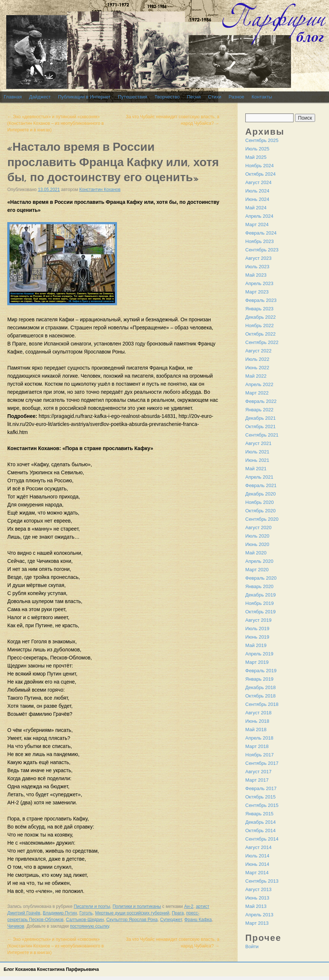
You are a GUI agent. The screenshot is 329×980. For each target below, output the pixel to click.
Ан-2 (189, 906)
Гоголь (86, 913)
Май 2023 (256, 275)
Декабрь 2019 (260, 595)
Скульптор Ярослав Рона (132, 920)
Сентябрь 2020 (262, 519)
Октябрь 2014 (260, 831)
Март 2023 (257, 292)
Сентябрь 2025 (262, 140)
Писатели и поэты (92, 906)
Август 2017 (258, 772)
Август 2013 (258, 889)
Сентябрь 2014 (262, 839)
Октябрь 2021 (260, 427)
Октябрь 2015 (260, 797)
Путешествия (132, 97)
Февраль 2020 (261, 578)
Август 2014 (258, 847)
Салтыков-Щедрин (85, 920)
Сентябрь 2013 (262, 881)
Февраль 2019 (261, 671)
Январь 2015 (259, 814)
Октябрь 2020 (260, 511)
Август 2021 (258, 443)
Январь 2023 (259, 309)
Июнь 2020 (257, 544)
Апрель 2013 (259, 915)
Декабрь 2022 (260, 317)
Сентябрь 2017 (262, 763)
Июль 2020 (257, 536)
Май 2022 (256, 376)
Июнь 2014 (257, 864)
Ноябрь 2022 (260, 326)
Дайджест (40, 97)
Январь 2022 (259, 410)
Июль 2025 (257, 149)
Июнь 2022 (257, 368)
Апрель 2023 (259, 283)
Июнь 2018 (257, 721)
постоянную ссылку (89, 926)
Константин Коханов (100, 190)
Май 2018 (256, 730)
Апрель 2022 (259, 384)
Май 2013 (256, 906)
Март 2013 (257, 923)
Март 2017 (257, 780)
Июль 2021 (257, 452)
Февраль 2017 (261, 788)
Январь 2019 (259, 679)
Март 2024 (257, 225)
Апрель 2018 (259, 738)
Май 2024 (256, 208)
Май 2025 (256, 157)
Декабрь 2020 (260, 494)
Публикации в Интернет (84, 97)
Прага (178, 913)
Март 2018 (257, 746)
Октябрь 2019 (260, 612)
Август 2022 (258, 351)
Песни (194, 97)
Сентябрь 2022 (262, 342)
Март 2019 (257, 662)
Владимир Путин (60, 913)
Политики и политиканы (137, 906)
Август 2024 (258, 182)
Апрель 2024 (259, 216)
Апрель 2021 (259, 477)
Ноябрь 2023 (260, 241)
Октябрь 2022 (260, 334)
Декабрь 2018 (260, 687)
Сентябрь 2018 (262, 704)
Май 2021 (256, 469)
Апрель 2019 (259, 654)
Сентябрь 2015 (262, 805)
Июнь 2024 (257, 199)
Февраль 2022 (261, 401)
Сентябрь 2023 (262, 250)
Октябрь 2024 (260, 174)
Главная (13, 97)
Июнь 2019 (257, 637)
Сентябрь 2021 (262, 435)
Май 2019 (256, 645)
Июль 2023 (257, 267)
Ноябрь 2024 (260, 166)
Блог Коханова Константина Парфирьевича (51, 969)
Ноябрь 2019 (260, 603)
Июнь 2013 (257, 898)
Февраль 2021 (261, 485)
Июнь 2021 (257, 460)
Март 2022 (257, 393)
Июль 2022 (257, 359)
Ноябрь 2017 (260, 755)
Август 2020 (258, 528)
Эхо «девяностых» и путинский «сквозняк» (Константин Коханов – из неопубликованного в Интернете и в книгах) (56, 123)
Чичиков (16, 926)
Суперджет (171, 920)
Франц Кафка (198, 920)
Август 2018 (258, 713)
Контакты (262, 97)
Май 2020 (256, 553)
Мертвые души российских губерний (132, 913)
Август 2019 (258, 620)
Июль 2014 (257, 856)
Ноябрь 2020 (260, 502)
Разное (236, 97)
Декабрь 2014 (260, 822)
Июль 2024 (257, 191)
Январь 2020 (259, 586)
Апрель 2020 (259, 561)
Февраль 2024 (261, 233)
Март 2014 (257, 873)
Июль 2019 (257, 629)
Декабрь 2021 (260, 418)
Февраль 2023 (261, 300)
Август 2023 (258, 258)
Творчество (167, 97)
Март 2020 (257, 570)
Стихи (215, 97)
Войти (252, 947)
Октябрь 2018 (260, 696)
